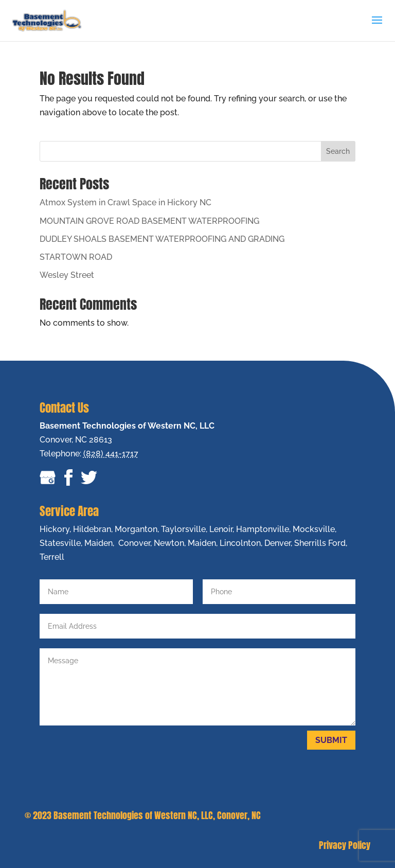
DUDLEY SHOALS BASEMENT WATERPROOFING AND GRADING (162, 239)
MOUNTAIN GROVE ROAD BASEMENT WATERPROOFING (149, 221)
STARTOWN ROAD (76, 257)
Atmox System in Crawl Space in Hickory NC (125, 202)
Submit (331, 740)
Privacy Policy (345, 845)
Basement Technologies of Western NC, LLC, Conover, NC (157, 815)
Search (338, 151)
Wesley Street (67, 275)
